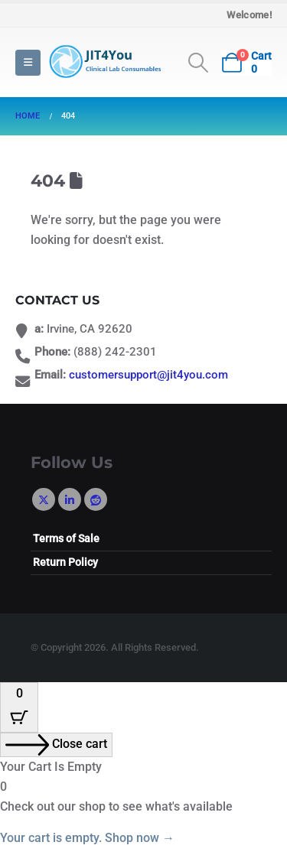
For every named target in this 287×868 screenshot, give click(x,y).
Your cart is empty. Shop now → (87, 838)
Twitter (44, 499)
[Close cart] (56, 745)
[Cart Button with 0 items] (19, 707)
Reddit (96, 499)
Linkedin (70, 499)
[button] (28, 63)
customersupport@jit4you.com (148, 375)
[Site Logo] (103, 62)
